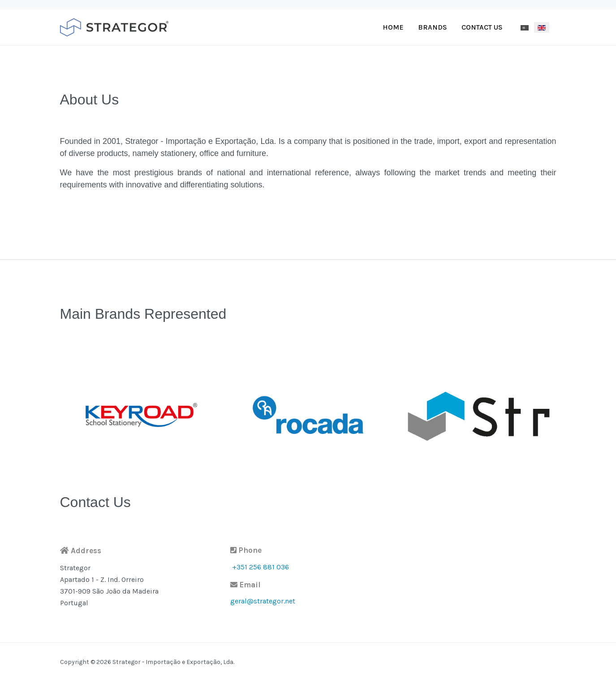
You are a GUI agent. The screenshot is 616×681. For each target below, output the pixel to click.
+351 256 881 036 (261, 567)
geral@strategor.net (263, 601)
